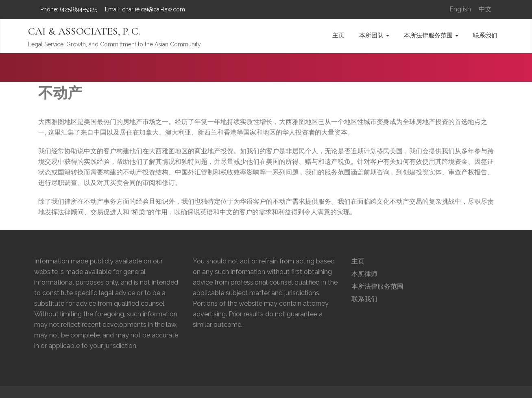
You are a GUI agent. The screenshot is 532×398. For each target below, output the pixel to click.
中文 (485, 9)
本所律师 (364, 274)
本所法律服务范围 (431, 35)
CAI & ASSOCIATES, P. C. (84, 31)
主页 (338, 35)
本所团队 (374, 35)
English (460, 9)
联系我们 (485, 35)
